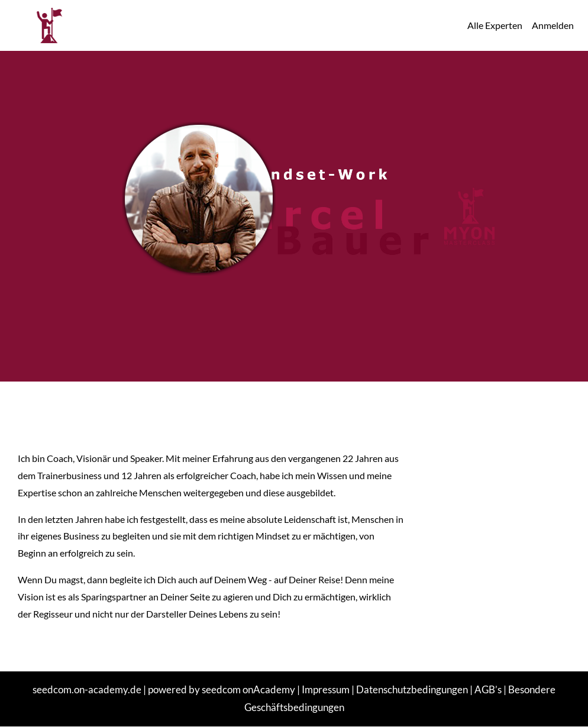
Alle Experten (495, 25)
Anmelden (553, 25)
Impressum (326, 689)
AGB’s (488, 689)
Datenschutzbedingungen (412, 689)
